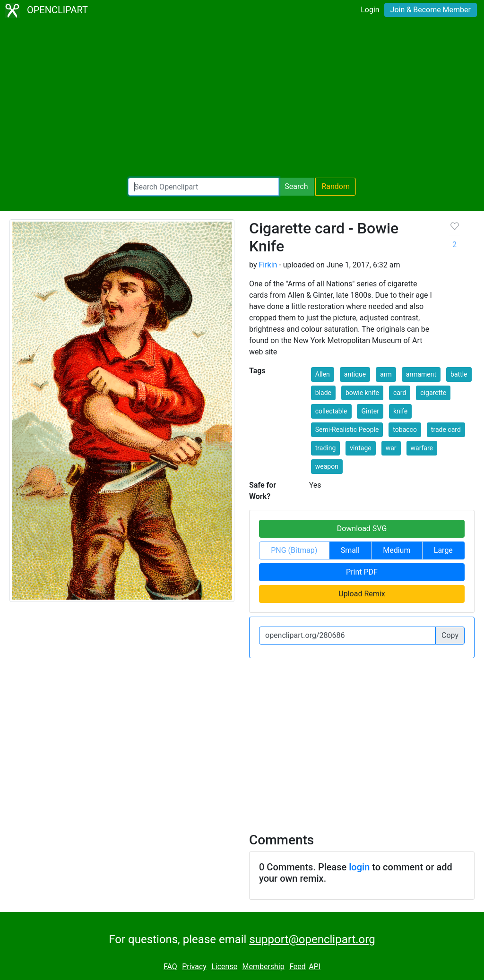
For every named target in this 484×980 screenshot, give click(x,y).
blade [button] (323, 393)
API (315, 967)
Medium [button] (397, 550)
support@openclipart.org (312, 939)
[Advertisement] (242, 99)
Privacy (194, 967)
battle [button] (459, 374)
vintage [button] (360, 448)
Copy (450, 635)
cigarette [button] (433, 393)
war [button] (391, 448)
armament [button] (421, 374)
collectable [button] (331, 411)
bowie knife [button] (362, 393)
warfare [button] (422, 448)
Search (296, 186)
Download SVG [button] (362, 529)
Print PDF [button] (362, 572)
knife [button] (400, 411)
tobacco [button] (405, 430)
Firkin (268, 265)
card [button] (400, 393)
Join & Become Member (431, 10)
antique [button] (355, 374)
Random (336, 186)
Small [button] (350, 550)
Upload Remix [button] (362, 594)
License (224, 967)
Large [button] (443, 550)
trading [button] (326, 448)
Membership (263, 967)
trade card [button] (446, 430)
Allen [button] (323, 374)
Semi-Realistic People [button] (347, 430)
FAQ (170, 967)
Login (370, 10)
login (359, 867)
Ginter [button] (370, 411)
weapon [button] (327, 466)
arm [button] (386, 374)
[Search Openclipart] (203, 187)
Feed (298, 967)
